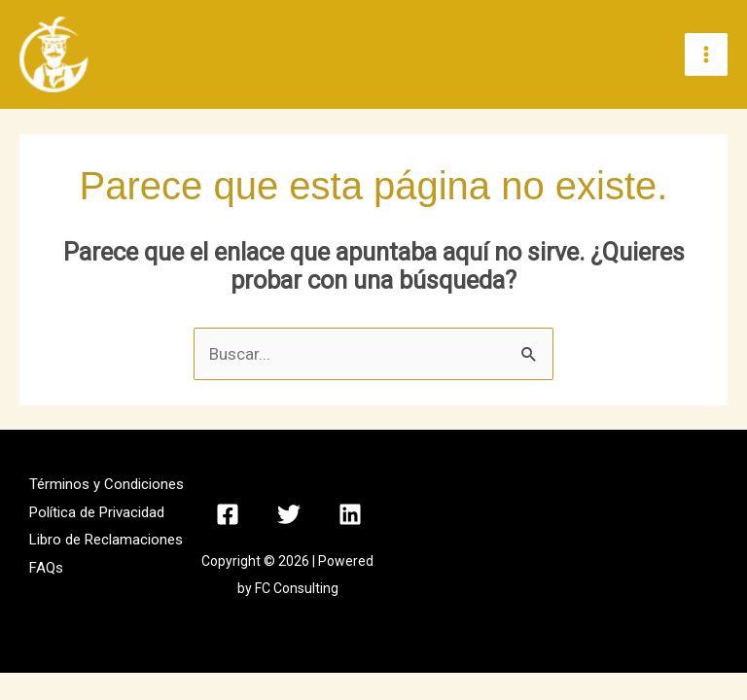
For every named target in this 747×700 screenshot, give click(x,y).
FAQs (46, 569)
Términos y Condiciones (107, 485)
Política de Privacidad (97, 513)
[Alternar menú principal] (706, 55)
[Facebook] (228, 515)
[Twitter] (289, 515)
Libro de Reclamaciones (106, 542)
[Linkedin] (350, 515)
